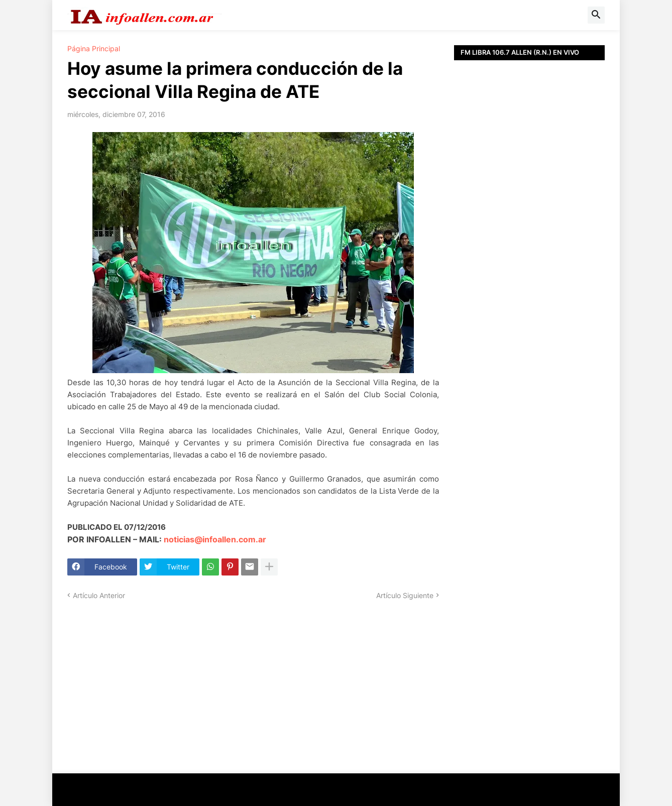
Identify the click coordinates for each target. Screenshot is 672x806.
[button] (596, 15)
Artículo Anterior (99, 595)
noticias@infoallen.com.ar (215, 539)
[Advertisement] (529, 291)
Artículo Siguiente (405, 595)
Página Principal (94, 49)
